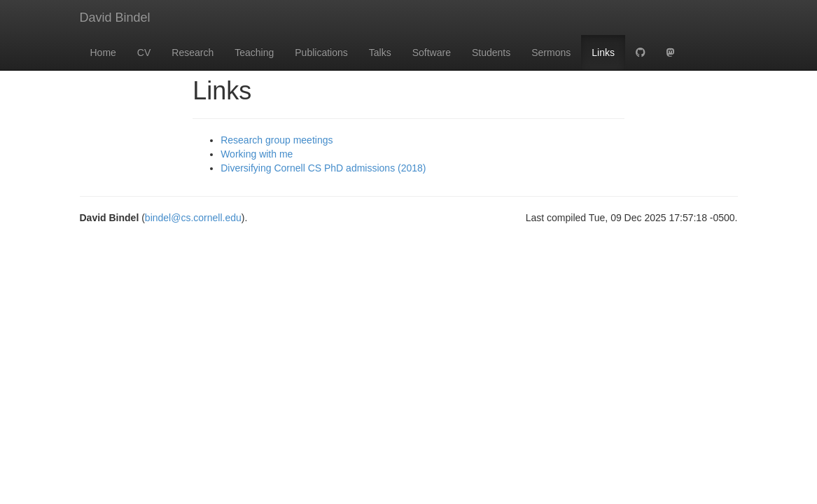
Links (603, 52)
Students (491, 52)
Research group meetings (277, 140)
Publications (321, 52)
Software (432, 52)
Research (193, 52)
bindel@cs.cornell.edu (193, 218)
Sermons (551, 52)
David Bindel (115, 17)
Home (103, 52)
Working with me (257, 154)
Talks (380, 52)
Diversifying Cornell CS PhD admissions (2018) (323, 168)
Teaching (254, 52)
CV (144, 52)
